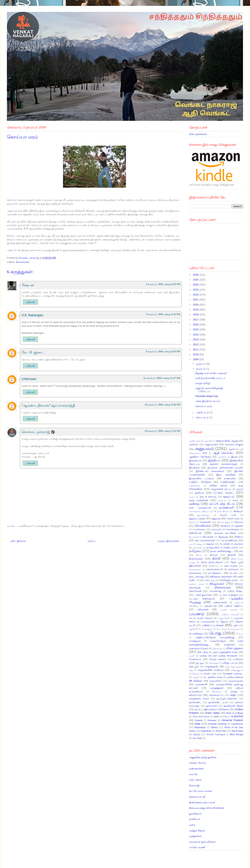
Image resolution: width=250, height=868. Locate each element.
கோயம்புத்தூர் (224, 522)
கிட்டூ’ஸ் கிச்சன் (221, 511)
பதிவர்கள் (203, 609)
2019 (196, 310)
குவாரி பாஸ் (228, 515)
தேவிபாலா (214, 566)
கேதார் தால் (233, 518)
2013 (196, 339)
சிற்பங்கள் (208, 537)
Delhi (216, 716)
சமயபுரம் (216, 529)
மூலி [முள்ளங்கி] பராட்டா (210, 378)
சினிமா (239, 537)
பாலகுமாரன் (208, 622)
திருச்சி (232, 555)
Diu (226, 717)
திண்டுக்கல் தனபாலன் (202, 802)
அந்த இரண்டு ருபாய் (208, 401)
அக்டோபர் (203, 412)
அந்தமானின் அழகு (226, 441)
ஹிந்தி (197, 710)
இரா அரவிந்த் (226, 475)
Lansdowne (237, 724)
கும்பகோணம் (204, 515)
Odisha (214, 727)
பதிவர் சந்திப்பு (234, 606)
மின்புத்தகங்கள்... (199, 134)
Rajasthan (206, 731)
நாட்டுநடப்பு (207, 580)
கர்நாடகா (222, 500)
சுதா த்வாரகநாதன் (205, 540)
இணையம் (195, 460)
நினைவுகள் (23, 262)
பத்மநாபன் (210, 606)
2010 (196, 354)
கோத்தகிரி (205, 522)
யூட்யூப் (200, 663)
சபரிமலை (200, 529)
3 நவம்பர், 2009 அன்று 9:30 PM (163, 314)
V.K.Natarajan (32, 315)
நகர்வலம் (234, 569)
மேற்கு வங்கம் (218, 659)
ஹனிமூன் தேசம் (233, 706)
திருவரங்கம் (196, 559)
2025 (196, 280)
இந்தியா (214, 460)
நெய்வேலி (195, 591)
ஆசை (232, 449)
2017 (196, 320)
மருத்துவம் (195, 641)
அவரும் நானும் (234, 444)
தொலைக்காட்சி (214, 569)
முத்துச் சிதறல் (197, 831)
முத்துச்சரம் (195, 836)
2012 (196, 344)
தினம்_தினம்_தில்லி (212, 562)
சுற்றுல (200, 544)
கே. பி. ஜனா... (33, 352)
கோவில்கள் (203, 526)
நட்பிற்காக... (215, 573)
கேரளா (192, 522)
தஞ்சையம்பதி (197, 797)
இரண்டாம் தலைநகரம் (210, 471)
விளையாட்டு (216, 695)
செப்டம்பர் (203, 417)
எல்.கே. (193, 774)
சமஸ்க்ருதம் (233, 529)
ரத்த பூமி (194, 666)
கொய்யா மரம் (204, 406)
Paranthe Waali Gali (207, 396)
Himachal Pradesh (232, 720)
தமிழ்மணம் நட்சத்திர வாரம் (222, 547)
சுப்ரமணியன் (230, 540)
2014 (196, 335)
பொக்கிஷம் (196, 634)
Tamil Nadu (237, 731)
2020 (196, 305)
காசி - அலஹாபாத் (200, 508)
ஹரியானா (212, 706)
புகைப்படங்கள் (213, 625)
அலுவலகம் (211, 444)
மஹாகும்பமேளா (199, 648)
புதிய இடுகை (18, 541)
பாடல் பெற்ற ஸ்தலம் (201, 618)
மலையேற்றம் (218, 641)
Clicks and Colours (201, 717)
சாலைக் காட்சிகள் (225, 533)
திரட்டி (199, 555)
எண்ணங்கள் (195, 486)
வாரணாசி (201, 684)
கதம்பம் (229, 496)
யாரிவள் (238, 659)
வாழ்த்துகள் (217, 688)
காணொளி (226, 507)
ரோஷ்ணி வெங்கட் (233, 674)
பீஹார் (224, 622)
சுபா (191, 544)
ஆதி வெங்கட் (224, 453)
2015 (196, 329)
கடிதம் (192, 497)
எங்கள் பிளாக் (197, 763)
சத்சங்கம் (225, 526)
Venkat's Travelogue (216, 735)
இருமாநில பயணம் (201, 478)
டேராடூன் (225, 544)
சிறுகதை (223, 537)
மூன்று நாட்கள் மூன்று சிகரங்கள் (219, 656)
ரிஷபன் (28, 285)
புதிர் (236, 625)
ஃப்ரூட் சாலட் (224, 493)
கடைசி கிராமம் (208, 497)
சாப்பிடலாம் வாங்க (200, 791)
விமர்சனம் (217, 692)
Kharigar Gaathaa (217, 724)
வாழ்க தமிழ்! (203, 383)
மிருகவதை (217, 649)
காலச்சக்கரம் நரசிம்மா (199, 511)
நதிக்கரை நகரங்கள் (221, 577)
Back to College (235, 713)
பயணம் (197, 614)
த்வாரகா (239, 544)
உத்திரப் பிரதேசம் (200, 482)
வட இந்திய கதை (213, 677)
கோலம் (239, 522)
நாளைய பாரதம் (197, 584)
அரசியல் (194, 444)
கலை (236, 500)
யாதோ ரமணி (197, 847)
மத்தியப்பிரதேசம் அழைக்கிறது (215, 637)
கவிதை (194, 504)
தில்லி (216, 558)
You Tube (197, 738)
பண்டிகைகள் (220, 602)
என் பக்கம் (195, 780)
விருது (234, 691)
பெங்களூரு (207, 629)
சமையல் (195, 533)
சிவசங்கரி (194, 537)
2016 (196, 325)
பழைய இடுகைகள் (168, 541)
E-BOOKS (237, 716)
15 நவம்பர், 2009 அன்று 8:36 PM (162, 405)
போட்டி (240, 634)
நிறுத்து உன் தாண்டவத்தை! (211, 373)
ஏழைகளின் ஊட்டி (221, 489)
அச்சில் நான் (195, 441)
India (197, 724)
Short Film (221, 731)
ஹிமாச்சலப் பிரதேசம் (216, 709)
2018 (196, 314)
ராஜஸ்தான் (212, 666)
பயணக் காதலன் (229, 610)
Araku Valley (212, 713)
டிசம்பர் (201, 364)
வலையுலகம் (236, 681)
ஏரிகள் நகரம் (218, 485)
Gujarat (199, 720)
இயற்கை (194, 468)
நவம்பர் (201, 369)
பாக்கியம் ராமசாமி (230, 615)
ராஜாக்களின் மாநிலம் (211, 670)
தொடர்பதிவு (231, 566)
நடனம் (234, 573)
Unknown (29, 379)
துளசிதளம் (195, 814)
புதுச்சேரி (193, 629)
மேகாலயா (195, 659)
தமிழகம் (195, 551)
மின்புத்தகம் (235, 648)
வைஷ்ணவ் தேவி (199, 699)
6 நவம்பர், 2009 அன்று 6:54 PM (163, 352)
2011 (196, 350)
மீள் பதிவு (203, 652)
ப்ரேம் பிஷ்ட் (235, 591)
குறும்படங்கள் (197, 518)
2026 (196, 275)
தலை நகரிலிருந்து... (222, 551)
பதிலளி (30, 302)
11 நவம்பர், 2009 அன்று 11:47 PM (162, 378)
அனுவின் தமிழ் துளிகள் (203, 757)
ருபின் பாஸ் (210, 674)
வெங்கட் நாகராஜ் (29, 258)
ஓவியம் (199, 493)
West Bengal (236, 734)
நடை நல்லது (196, 577)
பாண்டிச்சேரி (223, 618)
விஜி (233, 695)
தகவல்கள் (197, 548)
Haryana (212, 720)
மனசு (192, 825)
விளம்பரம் (195, 695)
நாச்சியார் (195, 819)
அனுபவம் (204, 448)
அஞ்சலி (208, 441)
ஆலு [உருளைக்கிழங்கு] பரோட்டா (209, 390)
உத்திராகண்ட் (228, 482)
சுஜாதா (210, 544)
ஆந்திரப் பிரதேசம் (200, 457)
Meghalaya (200, 727)
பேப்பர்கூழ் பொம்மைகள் (228, 629)
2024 (196, 285)
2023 (196, 290)
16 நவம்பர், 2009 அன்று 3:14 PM (162, 431)
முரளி (192, 656)
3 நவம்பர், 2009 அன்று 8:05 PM (163, 284)
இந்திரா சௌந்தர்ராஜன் (224, 464)
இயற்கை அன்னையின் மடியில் (225, 468)
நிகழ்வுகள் (217, 584)
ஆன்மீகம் (222, 457)
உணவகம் (230, 478)
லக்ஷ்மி (196, 677)
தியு (241, 551)
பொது (215, 633)
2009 (196, 359)
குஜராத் (216, 518)
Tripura (197, 734)
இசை (234, 457)
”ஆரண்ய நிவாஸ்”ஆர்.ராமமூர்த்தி (48, 405)
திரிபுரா (214, 555)
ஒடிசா (240, 489)
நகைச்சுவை (195, 573)
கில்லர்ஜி (194, 785)
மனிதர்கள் (229, 645)
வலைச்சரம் (216, 681)
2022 (196, 295)
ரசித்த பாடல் (230, 663)
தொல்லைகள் (195, 569)
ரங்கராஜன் (214, 663)
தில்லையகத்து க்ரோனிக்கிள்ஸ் (207, 808)
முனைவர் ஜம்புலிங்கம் (202, 842)
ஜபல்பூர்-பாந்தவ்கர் (227, 699)
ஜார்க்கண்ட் (195, 702)
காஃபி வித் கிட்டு (222, 504)
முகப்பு (92, 541)
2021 (196, 300)
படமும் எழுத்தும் (228, 595)
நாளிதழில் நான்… (230, 580)
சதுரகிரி (239, 526)
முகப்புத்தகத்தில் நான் (225, 652)
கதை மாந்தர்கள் (199, 500)
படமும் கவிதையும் (202, 599)
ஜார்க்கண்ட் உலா (218, 702)
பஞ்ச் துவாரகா (203, 595)
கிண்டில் (238, 511)
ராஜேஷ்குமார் (237, 670)
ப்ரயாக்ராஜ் (215, 591)
